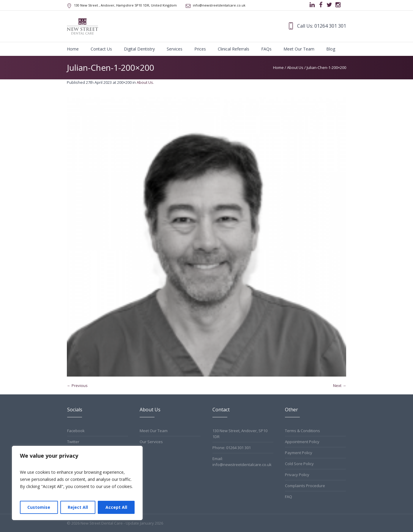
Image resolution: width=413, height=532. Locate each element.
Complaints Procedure (305, 486)
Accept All (116, 507)
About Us (295, 67)
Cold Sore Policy (299, 464)
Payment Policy (299, 453)
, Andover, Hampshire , (125, 5)
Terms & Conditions (302, 431)
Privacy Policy (297, 475)
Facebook (76, 431)
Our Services (151, 442)
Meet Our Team (154, 431)
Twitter (73, 442)
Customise (39, 507)
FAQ (289, 497)
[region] (77, 483)
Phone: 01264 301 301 (232, 448)
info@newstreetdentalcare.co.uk (219, 5)
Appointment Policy (302, 442)
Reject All (78, 507)
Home (278, 67)
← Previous (77, 385)
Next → (340, 385)
